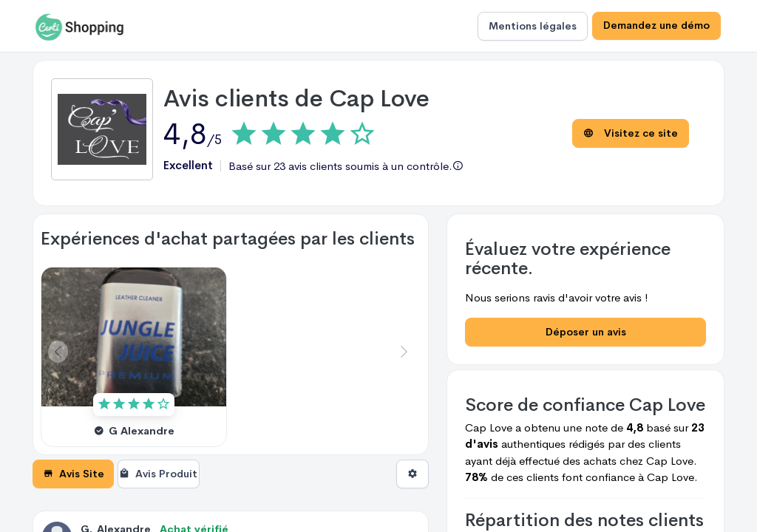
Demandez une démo (656, 26)
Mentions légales (533, 26)
